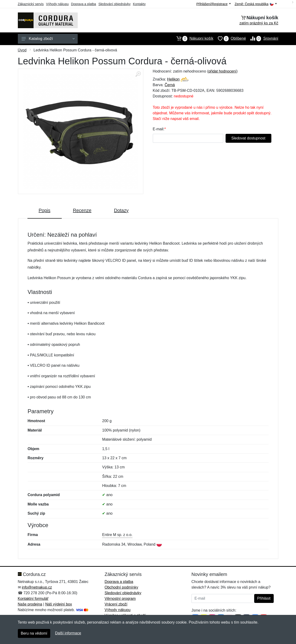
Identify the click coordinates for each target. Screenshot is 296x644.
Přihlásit (264, 598)
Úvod (22, 50)
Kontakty (139, 4)
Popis (45, 210)
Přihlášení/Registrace (213, 4)
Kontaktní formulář (33, 599)
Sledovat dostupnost (248, 138)
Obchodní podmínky (121, 587)
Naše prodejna (30, 604)
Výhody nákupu (57, 4)
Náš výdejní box (59, 604)
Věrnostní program (120, 599)
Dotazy (121, 210)
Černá (170, 85)
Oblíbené (230, 39)
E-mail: (159, 129)
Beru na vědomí (34, 633)
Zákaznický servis (31, 4)
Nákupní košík (193, 39)
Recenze (82, 210)
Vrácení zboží (116, 604)
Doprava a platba (84, 4)
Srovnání (262, 39)
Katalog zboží (48, 39)
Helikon (173, 79)
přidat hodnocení (222, 71)
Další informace (68, 633)
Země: (256, 4)
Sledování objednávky (114, 4)
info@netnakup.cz (37, 587)
